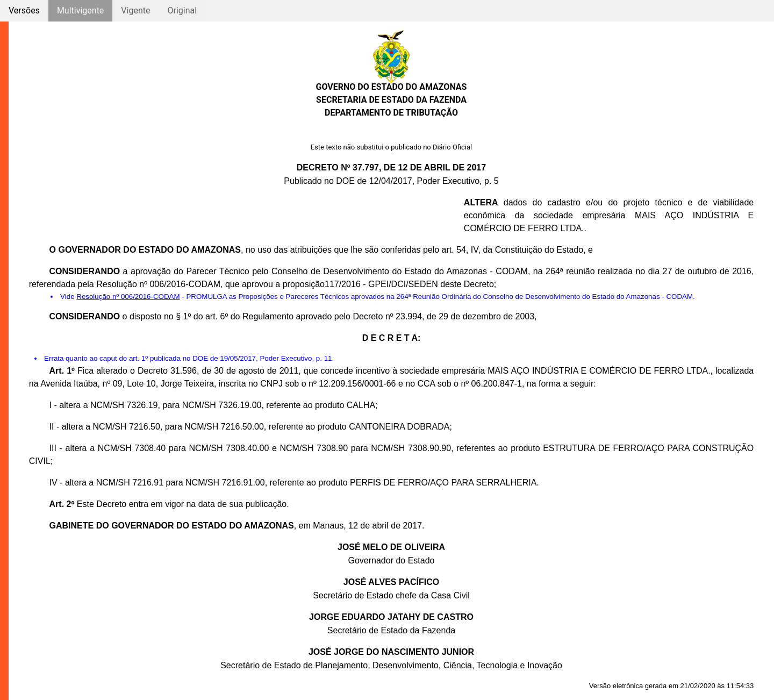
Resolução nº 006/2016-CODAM (128, 297)
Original (182, 10)
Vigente (135, 10)
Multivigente (80, 10)
